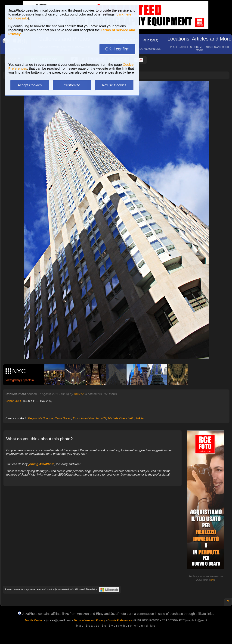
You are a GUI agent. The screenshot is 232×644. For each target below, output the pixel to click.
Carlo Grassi (63, 418)
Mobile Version (34, 620)
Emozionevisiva (83, 418)
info (212, 580)
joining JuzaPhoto (41, 464)
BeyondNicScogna (41, 418)
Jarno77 (101, 418)
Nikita (140, 418)
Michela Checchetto (121, 418)
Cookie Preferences (120, 620)
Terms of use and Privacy (89, 620)
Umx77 (79, 394)
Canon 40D (13, 401)
